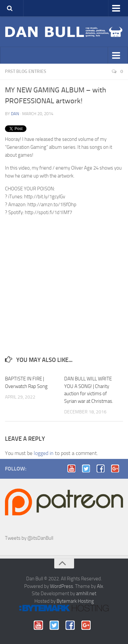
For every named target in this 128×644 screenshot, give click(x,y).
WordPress (62, 586)
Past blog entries (26, 71)
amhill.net (86, 594)
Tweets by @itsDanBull (29, 538)
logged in (44, 453)
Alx (100, 586)
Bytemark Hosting (75, 601)
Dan (15, 114)
